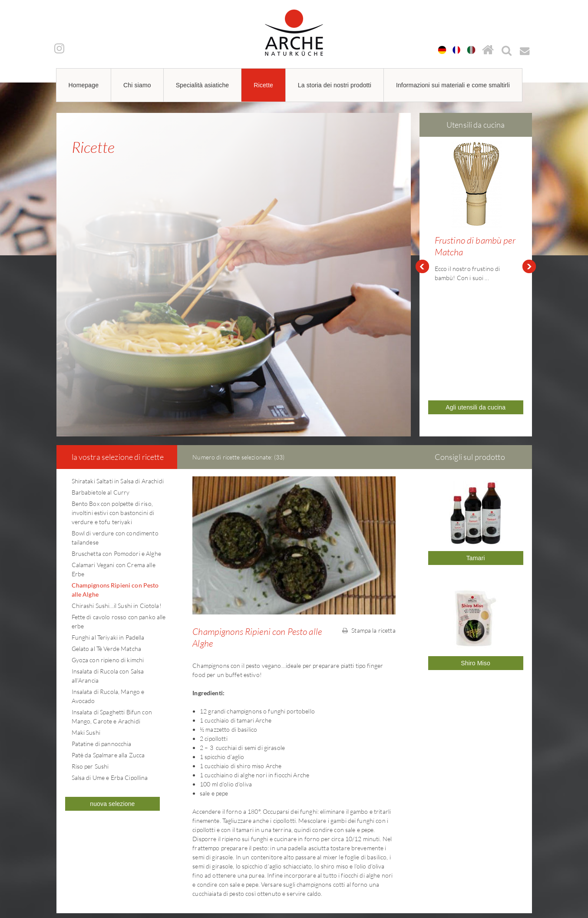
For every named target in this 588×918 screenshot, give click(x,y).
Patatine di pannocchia (102, 623)
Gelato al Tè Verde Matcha (107, 528)
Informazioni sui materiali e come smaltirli (453, 85)
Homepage (84, 85)
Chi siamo (137, 85)
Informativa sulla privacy (431, 848)
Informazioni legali (422, 839)
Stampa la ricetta (369, 510)
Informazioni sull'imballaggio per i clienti (454, 857)
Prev (422, 206)
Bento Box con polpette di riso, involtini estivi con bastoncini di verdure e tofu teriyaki (113, 392)
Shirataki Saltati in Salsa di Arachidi (118, 361)
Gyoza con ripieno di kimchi (108, 540)
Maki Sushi (86, 612)
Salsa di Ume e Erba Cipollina (110, 657)
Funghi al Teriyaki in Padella (108, 517)
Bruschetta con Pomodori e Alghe (116, 433)
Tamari (476, 438)
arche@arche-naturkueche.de (108, 869)
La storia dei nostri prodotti (335, 85)
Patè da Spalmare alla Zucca (108, 635)
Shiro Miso (476, 543)
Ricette (263, 85)
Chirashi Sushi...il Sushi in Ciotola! (117, 485)
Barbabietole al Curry (101, 372)
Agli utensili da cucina (476, 298)
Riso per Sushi (90, 646)
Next (529, 206)
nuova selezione (112, 684)
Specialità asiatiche (203, 85)
